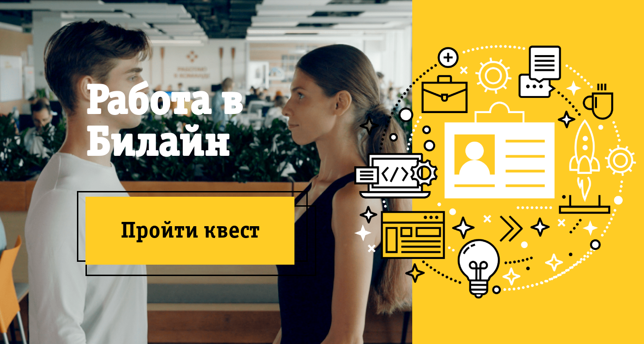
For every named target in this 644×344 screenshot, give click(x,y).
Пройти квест (190, 230)
